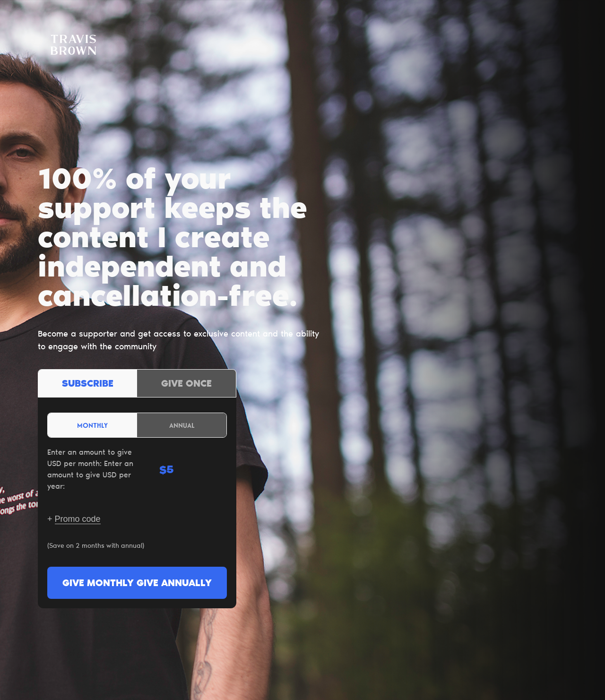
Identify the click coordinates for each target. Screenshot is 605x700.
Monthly (92, 425)
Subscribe (88, 384)
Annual (182, 425)
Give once (186, 384)
